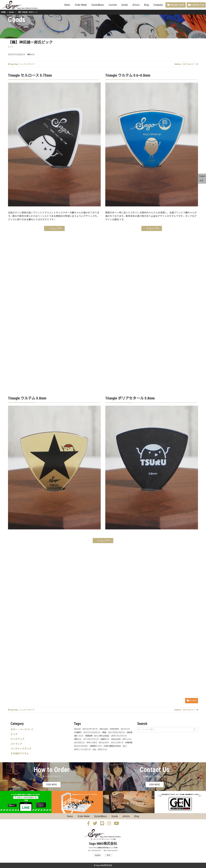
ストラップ (16, 744)
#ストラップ (125, 729)
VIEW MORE (52, 785)
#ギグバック (102, 749)
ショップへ (56, 228)
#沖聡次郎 (129, 743)
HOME (3, 12)
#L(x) (94, 749)
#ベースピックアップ (91, 739)
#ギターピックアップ (119, 736)
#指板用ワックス (96, 746)
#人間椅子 (78, 732)
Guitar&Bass (98, 5)
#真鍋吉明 (89, 736)
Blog (146, 5)
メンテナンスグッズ (21, 749)
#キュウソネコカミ (81, 746)
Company (158, 5)
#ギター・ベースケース (82, 749)
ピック (11, 47)
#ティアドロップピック (117, 732)
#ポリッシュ (127, 739)
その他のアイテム (20, 753)
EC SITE (192, 701)
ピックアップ (17, 739)
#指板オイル (105, 739)
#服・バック (79, 736)
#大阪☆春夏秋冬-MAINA (112, 746)
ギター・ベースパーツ (22, 729)
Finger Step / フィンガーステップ (21, 64)
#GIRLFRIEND (114, 729)
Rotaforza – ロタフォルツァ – (186, 64)
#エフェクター (104, 743)
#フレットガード (117, 743)
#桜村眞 (130, 732)
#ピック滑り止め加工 (102, 736)
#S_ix (125, 746)
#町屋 (104, 732)
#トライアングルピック (17, 55)
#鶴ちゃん (31, 55)
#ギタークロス (92, 743)
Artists (136, 5)
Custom (113, 5)
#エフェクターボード (90, 729)
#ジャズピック (79, 743)
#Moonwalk (104, 729)
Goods (125, 5)
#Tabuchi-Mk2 (116, 739)
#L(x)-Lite (77, 729)
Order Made (81, 5)
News (67, 5)
